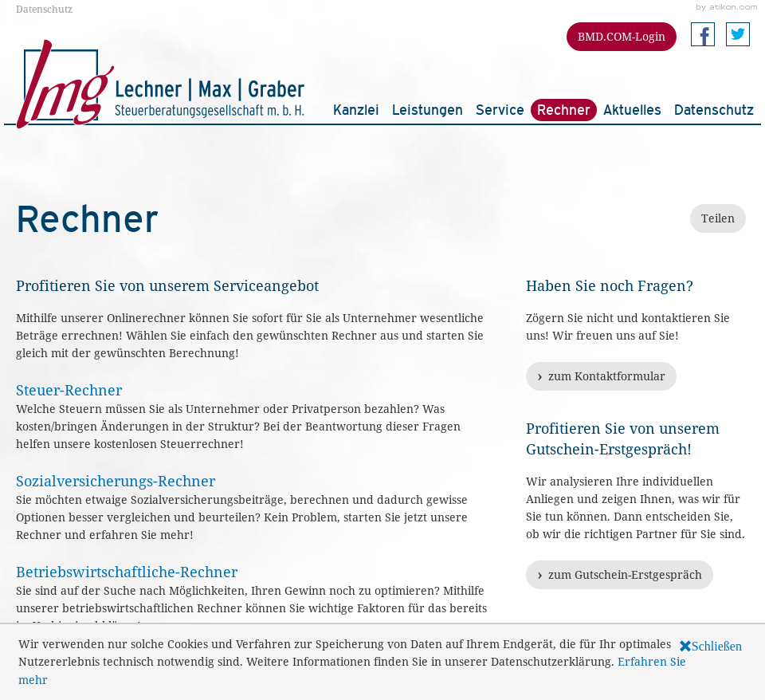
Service (500, 110)
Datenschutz (44, 9)
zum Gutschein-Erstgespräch (625, 574)
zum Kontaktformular (607, 376)
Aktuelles (632, 110)
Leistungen (428, 110)
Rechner (564, 110)
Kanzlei (356, 110)
